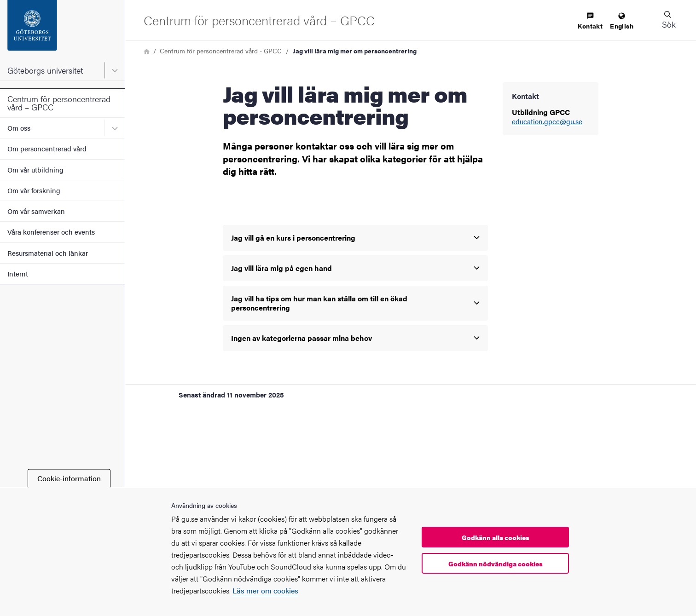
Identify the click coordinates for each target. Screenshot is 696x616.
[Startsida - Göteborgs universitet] (62, 30)
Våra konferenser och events (51, 232)
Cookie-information (69, 478)
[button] (668, 20)
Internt (18, 273)
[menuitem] (590, 21)
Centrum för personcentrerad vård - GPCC (221, 51)
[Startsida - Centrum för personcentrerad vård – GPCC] (259, 20)
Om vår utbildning (35, 170)
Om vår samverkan (36, 211)
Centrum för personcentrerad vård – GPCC (59, 103)
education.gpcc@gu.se (547, 122)
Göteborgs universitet (45, 70)
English (622, 21)
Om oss (19, 128)
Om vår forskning (34, 190)
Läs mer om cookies (265, 590)
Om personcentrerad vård (47, 148)
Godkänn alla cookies (496, 537)
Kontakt (590, 21)
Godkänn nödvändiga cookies (496, 564)
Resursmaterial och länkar (48, 253)
